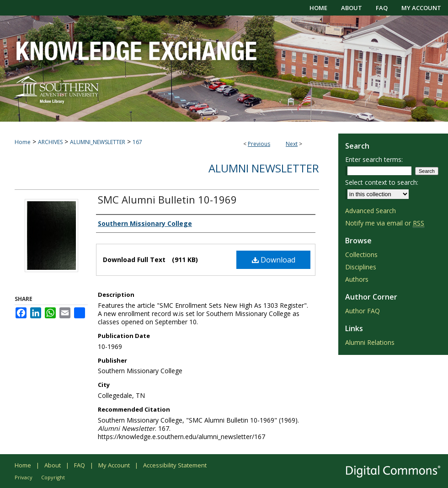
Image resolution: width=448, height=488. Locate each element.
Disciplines (361, 267)
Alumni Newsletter (264, 168)
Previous (259, 144)
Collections (361, 255)
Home (23, 142)
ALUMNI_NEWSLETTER (98, 142)
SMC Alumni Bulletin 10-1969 (167, 199)
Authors (357, 279)
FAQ (80, 465)
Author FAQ (363, 311)
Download (274, 260)
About (53, 465)
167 (137, 142)
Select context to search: (382, 182)
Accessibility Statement (175, 465)
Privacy (24, 477)
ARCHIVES (50, 142)
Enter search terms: (374, 159)
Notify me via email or (385, 223)
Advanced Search (371, 211)
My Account (114, 465)
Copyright (53, 477)
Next (292, 144)
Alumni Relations (370, 342)
